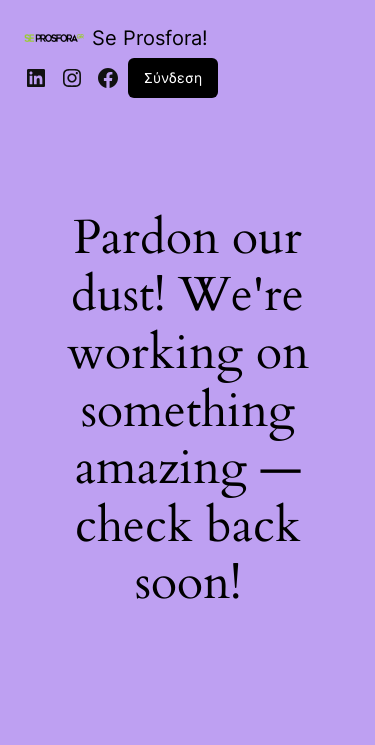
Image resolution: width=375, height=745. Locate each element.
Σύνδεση (173, 77)
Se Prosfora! (150, 38)
